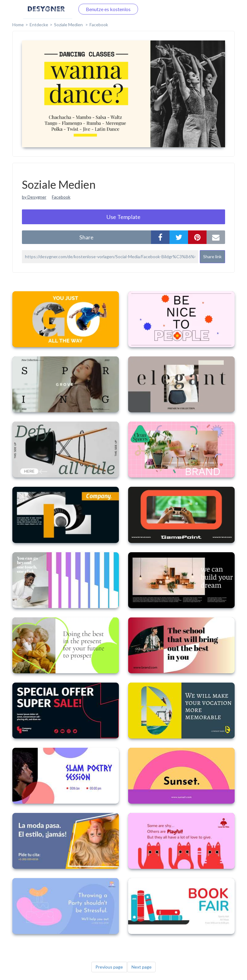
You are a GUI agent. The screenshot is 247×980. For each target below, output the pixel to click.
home (18, 25)
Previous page (109, 967)
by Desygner (34, 197)
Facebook (99, 25)
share (86, 237)
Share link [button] (212, 257)
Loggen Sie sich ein (48, 9)
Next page (142, 967)
